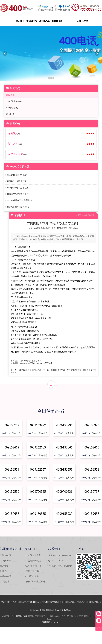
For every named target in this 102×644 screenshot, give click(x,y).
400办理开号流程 (33, 561)
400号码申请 (6, 561)
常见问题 (10, 114)
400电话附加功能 (14, 101)
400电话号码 (69, 602)
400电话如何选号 (33, 571)
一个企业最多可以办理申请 (19, 200)
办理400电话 (18, 602)
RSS (53, 622)
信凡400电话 (7, 602)
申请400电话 (6, 576)
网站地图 (46, 622)
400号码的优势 (32, 576)
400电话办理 (62, 228)
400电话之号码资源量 (17, 181)
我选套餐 (4, 566)
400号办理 (5, 582)
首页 (78, 215)
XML (58, 622)
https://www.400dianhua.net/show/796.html (36, 363)
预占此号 (16, 433)
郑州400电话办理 (19, 616)
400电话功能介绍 (33, 566)
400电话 (25, 247)
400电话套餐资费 (33, 555)
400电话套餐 (42, 610)
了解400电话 (6, 555)
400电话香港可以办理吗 (18, 207)
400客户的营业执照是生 (18, 194)
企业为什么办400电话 (17, 175)
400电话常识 (12, 108)
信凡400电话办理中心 (29, 361)
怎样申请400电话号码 (35, 582)
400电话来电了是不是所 (18, 188)
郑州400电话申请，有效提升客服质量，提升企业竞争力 (74, 370)
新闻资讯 (10, 95)
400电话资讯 (88, 215)
